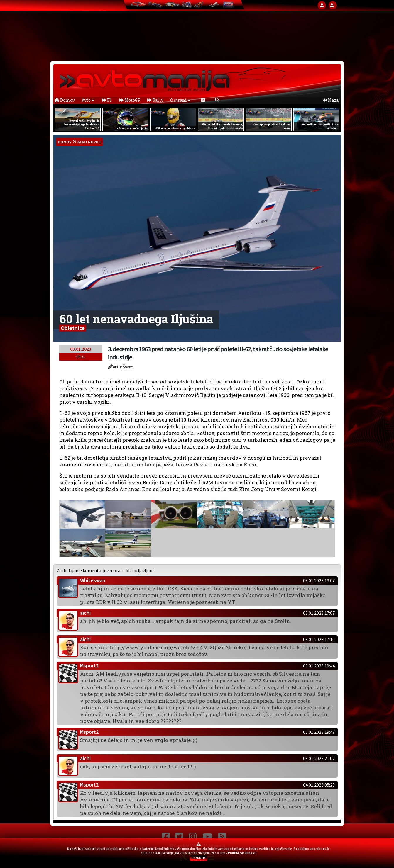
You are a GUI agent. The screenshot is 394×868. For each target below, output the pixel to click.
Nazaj (331, 100)
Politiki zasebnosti (242, 853)
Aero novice (89, 142)
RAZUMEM (199, 858)
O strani (180, 100)
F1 (107, 100)
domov (65, 142)
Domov (65, 100)
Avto (88, 100)
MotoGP (130, 100)
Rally (155, 100)
